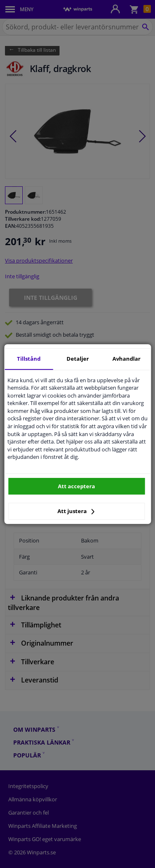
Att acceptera (76, 486)
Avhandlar (126, 359)
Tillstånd (29, 359)
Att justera (76, 511)
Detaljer (78, 359)
